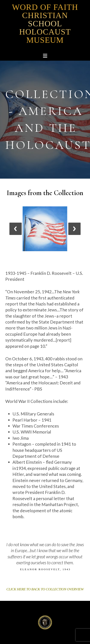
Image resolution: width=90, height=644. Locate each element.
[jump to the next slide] (74, 229)
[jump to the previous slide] (16, 229)
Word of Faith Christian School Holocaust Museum (45, 24)
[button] (45, 56)
